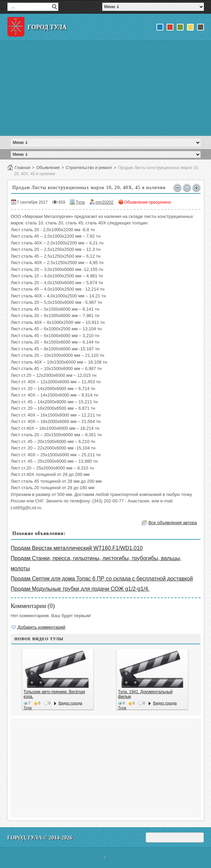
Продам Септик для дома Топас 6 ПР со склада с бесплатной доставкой (102, 579)
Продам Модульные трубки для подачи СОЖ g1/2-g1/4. (80, 589)
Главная (23, 168)
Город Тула (47, 27)
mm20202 (104, 202)
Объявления (48, 168)
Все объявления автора (173, 523)
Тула (80, 202)
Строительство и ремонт (89, 168)
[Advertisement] (106, 88)
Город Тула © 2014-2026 (40, 838)
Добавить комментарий (41, 627)
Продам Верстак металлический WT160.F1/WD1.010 (77, 548)
